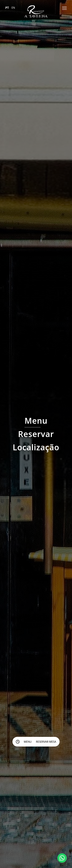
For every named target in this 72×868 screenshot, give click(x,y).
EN (13, 8)
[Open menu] (64, 8)
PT (7, 8)
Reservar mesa (46, 742)
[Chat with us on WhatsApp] (62, 858)
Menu (28, 742)
